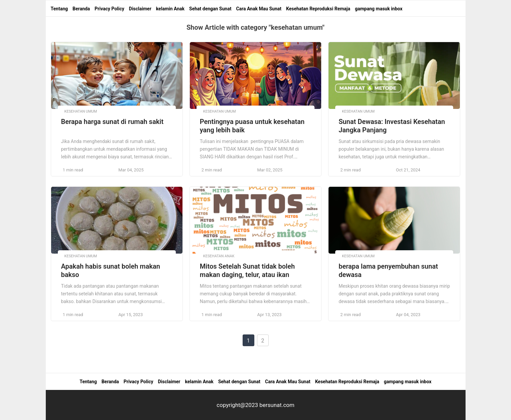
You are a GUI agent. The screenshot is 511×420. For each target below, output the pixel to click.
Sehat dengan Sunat (210, 9)
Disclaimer (140, 9)
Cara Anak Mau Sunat (259, 9)
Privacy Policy (109, 9)
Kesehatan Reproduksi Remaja (318, 9)
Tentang (59, 9)
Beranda (81, 9)
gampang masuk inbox (379, 9)
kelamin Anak (170, 9)
